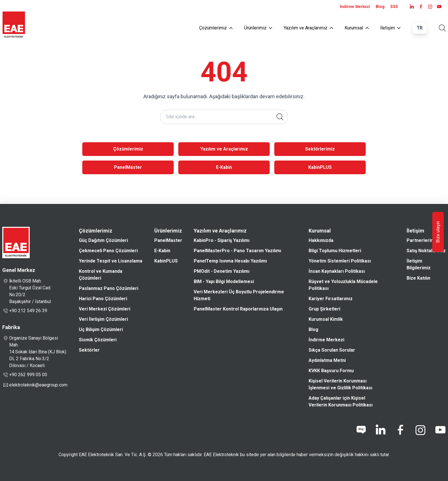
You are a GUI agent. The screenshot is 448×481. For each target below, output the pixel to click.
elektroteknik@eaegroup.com (38, 385)
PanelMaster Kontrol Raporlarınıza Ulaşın (238, 309)
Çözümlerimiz (216, 28)
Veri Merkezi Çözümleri (105, 309)
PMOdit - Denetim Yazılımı (222, 271)
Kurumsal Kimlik (326, 319)
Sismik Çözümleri (98, 340)
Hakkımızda (321, 240)
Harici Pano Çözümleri (103, 299)
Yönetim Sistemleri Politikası (340, 261)
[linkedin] (380, 430)
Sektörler (89, 350)
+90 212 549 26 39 (25, 311)
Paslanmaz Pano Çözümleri (109, 288)
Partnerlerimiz (422, 240)
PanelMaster (128, 167)
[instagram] (430, 7)
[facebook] (421, 7)
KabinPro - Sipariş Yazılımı (222, 240)
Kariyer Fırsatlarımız (331, 299)
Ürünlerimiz (258, 28)
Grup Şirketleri (324, 309)
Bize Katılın (418, 278)
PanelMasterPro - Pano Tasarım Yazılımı (237, 251)
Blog (380, 7)
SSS (394, 7)
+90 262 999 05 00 (25, 375)
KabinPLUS (320, 167)
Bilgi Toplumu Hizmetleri (335, 251)
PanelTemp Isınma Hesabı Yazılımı (230, 261)
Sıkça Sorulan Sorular (332, 350)
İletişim (390, 28)
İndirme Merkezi (355, 7)
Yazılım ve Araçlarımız (308, 28)
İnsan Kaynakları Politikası (337, 271)
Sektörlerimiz (320, 149)
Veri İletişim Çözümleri (103, 319)
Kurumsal (357, 28)
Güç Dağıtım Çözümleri (103, 240)
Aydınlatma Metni (327, 360)
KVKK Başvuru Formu (331, 371)
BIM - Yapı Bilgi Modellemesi (224, 281)
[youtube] (439, 7)
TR (420, 28)
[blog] (361, 430)
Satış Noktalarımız (426, 251)
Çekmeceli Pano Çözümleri (108, 251)
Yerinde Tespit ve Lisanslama (111, 261)
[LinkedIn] (412, 7)
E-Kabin (224, 167)
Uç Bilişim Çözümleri (101, 329)
